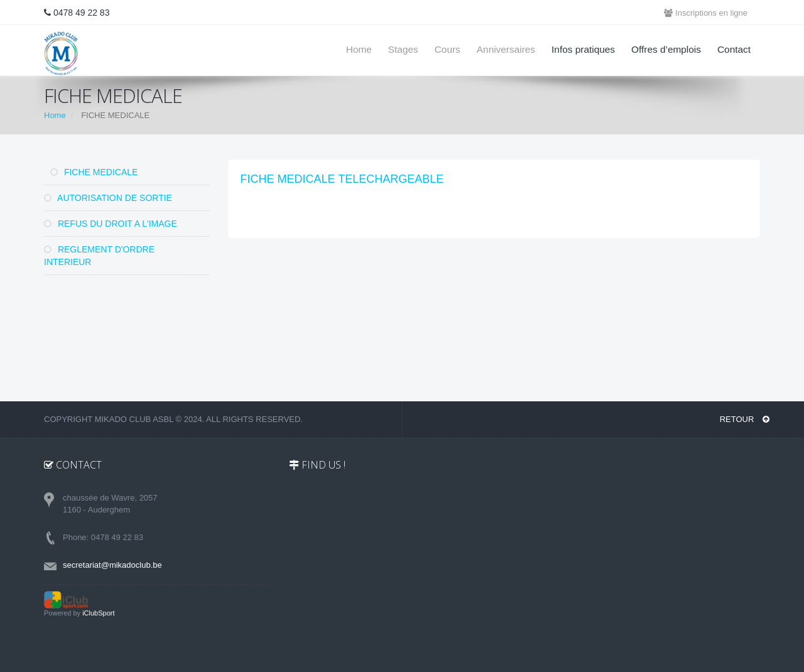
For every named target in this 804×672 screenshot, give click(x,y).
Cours (448, 49)
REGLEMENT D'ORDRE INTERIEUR (99, 256)
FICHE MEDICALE (94, 172)
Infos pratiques (583, 49)
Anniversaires (506, 49)
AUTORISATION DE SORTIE (108, 198)
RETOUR (745, 419)
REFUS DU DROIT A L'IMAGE (111, 224)
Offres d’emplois (666, 49)
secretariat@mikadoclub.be (112, 565)
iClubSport (98, 613)
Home (359, 49)
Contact (734, 49)
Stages (403, 49)
